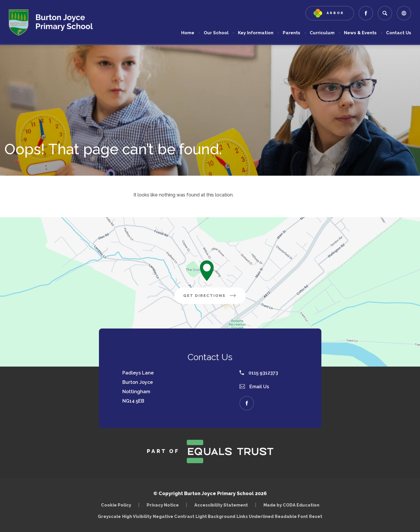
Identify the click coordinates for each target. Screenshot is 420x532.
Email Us (254, 387)
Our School (216, 33)
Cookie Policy (116, 505)
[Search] (385, 13)
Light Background (215, 516)
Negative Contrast (174, 516)
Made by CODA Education (291, 505)
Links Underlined (255, 516)
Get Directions (210, 296)
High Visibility (137, 516)
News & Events (360, 33)
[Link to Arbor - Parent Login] (330, 13)
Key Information (256, 33)
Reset (316, 516)
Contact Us (399, 33)
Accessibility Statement (221, 505)
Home (188, 33)
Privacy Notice (163, 505)
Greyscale (109, 516)
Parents (292, 33)
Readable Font (291, 516)
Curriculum (322, 33)
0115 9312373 (259, 373)
